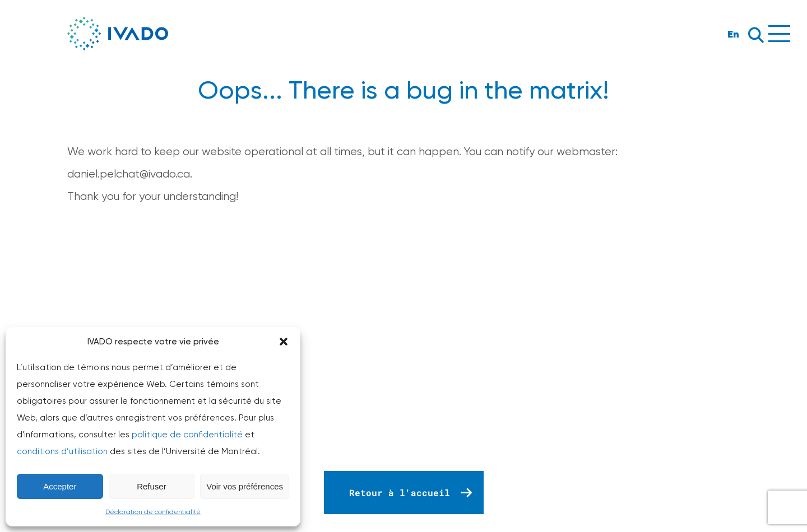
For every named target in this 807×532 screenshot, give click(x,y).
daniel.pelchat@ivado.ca (129, 174)
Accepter (60, 486)
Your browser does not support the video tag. (403, 348)
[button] (284, 342)
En (733, 34)
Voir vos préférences (245, 486)
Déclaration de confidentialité (153, 512)
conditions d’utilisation (62, 451)
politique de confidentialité (187, 435)
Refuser (152, 486)
